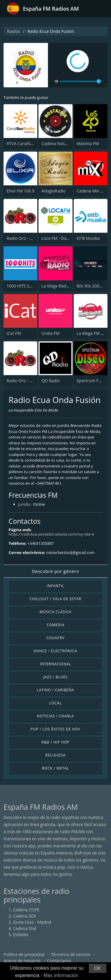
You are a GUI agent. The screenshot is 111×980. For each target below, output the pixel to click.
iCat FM (14, 333)
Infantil (55, 586)
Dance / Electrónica (55, 651)
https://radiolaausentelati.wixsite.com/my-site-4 (51, 534)
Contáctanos (59, 961)
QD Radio (51, 381)
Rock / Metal (56, 768)
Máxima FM (88, 143)
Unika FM (50, 333)
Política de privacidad (24, 954)
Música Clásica (56, 612)
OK (98, 968)
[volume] (80, 81)
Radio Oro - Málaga (25, 238)
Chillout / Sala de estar (55, 599)
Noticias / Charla (56, 716)
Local (56, 703)
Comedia (55, 625)
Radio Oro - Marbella (26, 381)
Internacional (55, 664)
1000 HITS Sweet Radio (29, 286)
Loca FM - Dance (57, 238)
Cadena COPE (26, 910)
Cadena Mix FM (91, 191)
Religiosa (56, 755)
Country (55, 638)
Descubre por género (55, 571)
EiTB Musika (88, 238)
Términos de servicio (71, 954)
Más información (61, 975)
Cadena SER (24, 916)
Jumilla (24, 504)
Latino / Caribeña (55, 690)
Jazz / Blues (55, 677)
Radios (14, 31)
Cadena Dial (25, 928)
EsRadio (21, 935)
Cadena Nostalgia (58, 143)
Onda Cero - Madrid (32, 922)
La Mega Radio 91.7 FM (64, 286)
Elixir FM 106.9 (20, 191)
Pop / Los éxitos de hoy (56, 729)
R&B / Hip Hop (55, 742)
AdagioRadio (54, 191)
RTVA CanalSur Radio (27, 143)
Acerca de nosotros (22, 961)
